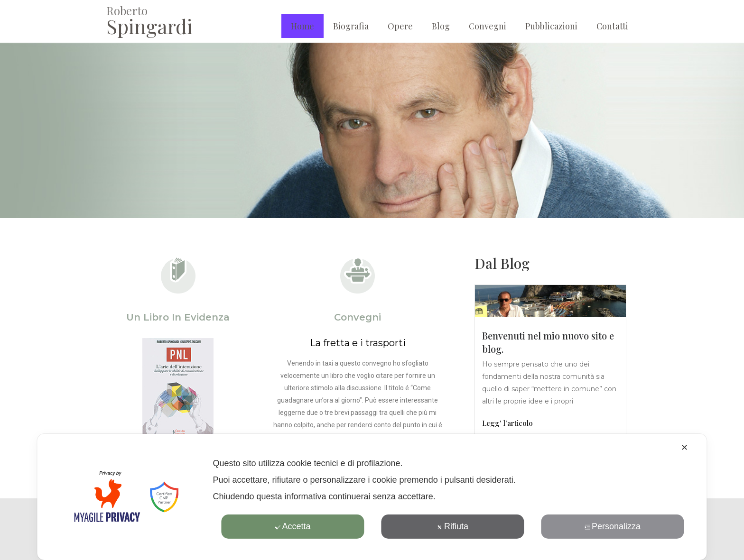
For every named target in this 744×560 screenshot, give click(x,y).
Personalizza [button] (613, 526)
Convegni (488, 26)
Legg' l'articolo (507, 423)
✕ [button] (684, 448)
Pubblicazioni (551, 26)
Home (302, 26)
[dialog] (372, 497)
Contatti (612, 26)
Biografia (351, 26)
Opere (400, 26)
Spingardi (149, 26)
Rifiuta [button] (453, 526)
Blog (441, 26)
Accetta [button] (293, 526)
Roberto (127, 10)
